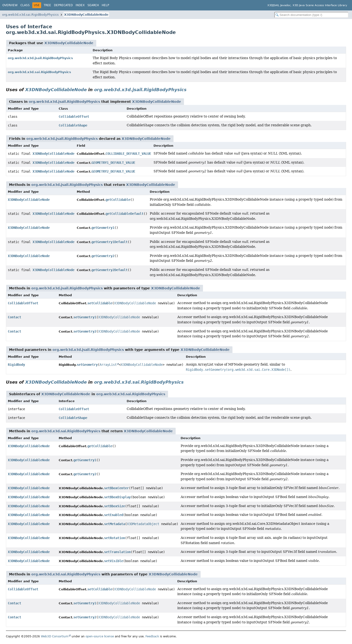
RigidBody (16, 365)
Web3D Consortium (55, 636)
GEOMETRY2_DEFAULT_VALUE (113, 171)
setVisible (114, 561)
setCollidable (100, 303)
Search (93, 5)
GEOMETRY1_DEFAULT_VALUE (113, 163)
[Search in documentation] (311, 15)
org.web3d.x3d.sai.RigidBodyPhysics (30, 15)
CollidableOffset (74, 117)
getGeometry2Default (110, 270)
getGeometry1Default (110, 242)
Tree (47, 5)
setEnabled (114, 515)
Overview (10, 5)
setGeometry (87, 365)
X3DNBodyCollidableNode (86, 15)
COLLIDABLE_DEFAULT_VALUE (128, 154)
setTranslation (117, 552)
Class (25, 5)
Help (105, 5)
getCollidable (118, 200)
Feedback (152, 636)
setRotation (115, 538)
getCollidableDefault (125, 214)
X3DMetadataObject (143, 524)
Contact (14, 317)
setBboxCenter (116, 488)
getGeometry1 (103, 228)
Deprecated (63, 5)
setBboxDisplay (117, 497)
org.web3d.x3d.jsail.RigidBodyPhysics (40, 58)
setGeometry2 (85, 331)
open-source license (100, 636)
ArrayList (108, 365)
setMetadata (115, 524)
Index (80, 5)
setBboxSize (115, 506)
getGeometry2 (103, 256)
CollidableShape (73, 125)
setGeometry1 (85, 317)
